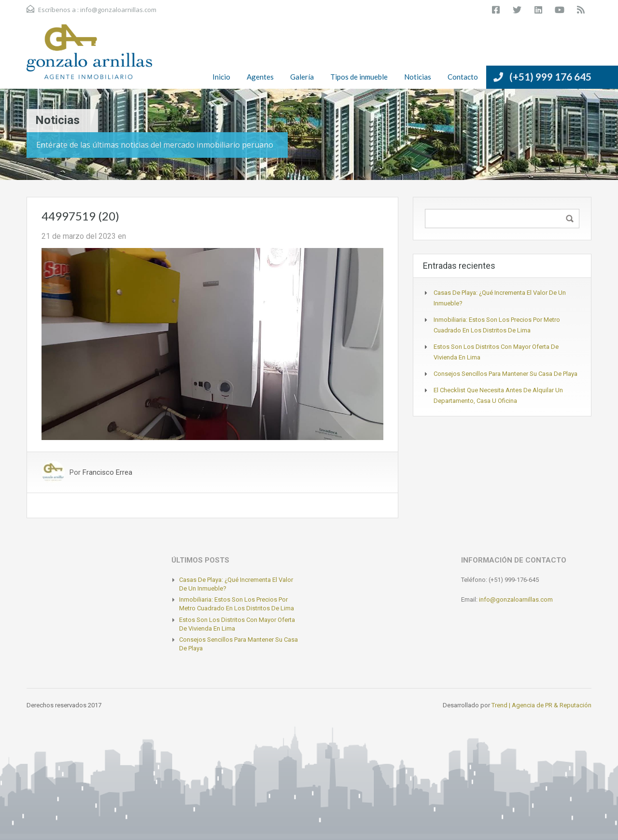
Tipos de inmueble (359, 77)
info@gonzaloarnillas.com (118, 10)
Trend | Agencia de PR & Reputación (541, 705)
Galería (302, 77)
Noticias (418, 77)
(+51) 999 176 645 (550, 76)
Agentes (260, 77)
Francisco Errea (107, 472)
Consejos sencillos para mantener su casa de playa (506, 374)
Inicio (221, 77)
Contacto (463, 77)
